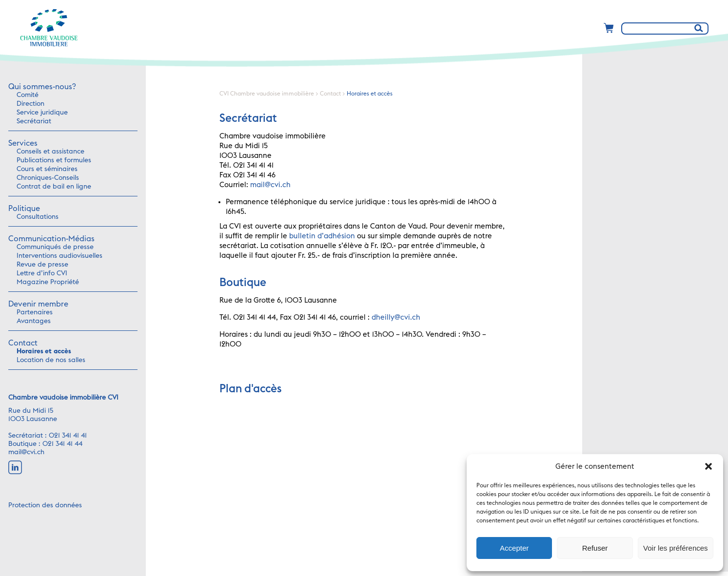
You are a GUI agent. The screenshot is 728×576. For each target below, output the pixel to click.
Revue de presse (42, 265)
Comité (28, 95)
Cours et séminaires (47, 169)
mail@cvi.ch (26, 452)
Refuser (595, 548)
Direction (30, 104)
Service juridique (42, 113)
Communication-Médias (51, 239)
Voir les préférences (676, 548)
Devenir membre (38, 304)
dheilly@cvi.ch (396, 317)
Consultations (38, 217)
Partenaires (35, 312)
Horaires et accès (44, 351)
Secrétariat (34, 121)
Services (23, 143)
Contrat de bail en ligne (54, 187)
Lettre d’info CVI (42, 273)
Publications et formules (54, 160)
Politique (24, 209)
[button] (708, 466)
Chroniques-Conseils (48, 178)
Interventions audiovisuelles (59, 256)
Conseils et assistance (50, 152)
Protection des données (45, 505)
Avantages (34, 321)
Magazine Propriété (48, 282)
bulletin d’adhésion (322, 236)
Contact (23, 343)
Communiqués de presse (55, 247)
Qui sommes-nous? (42, 87)
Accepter (514, 548)
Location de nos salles (51, 360)
